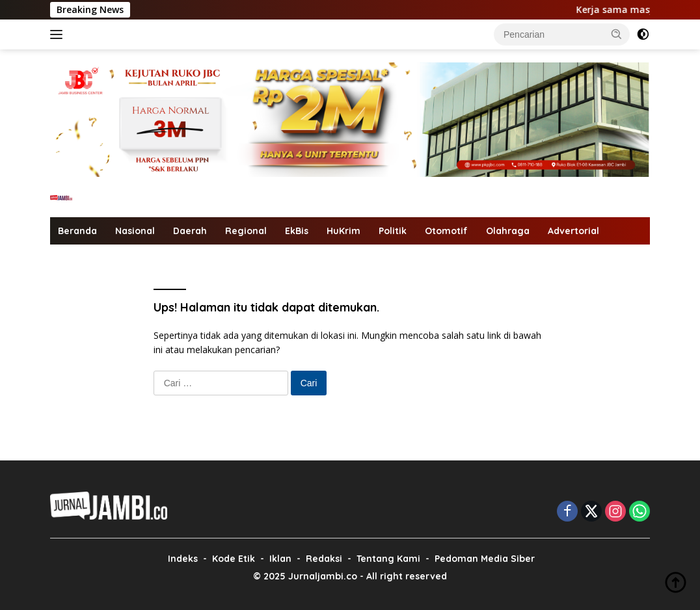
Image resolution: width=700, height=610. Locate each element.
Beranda (77, 231)
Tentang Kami (388, 559)
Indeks (183, 559)
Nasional (135, 231)
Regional (246, 231)
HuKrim (343, 231)
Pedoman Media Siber (485, 559)
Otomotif (446, 231)
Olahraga (508, 231)
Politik (393, 231)
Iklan (280, 559)
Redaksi (324, 559)
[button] (617, 34)
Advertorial (573, 231)
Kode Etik (234, 559)
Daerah (190, 231)
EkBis (297, 231)
